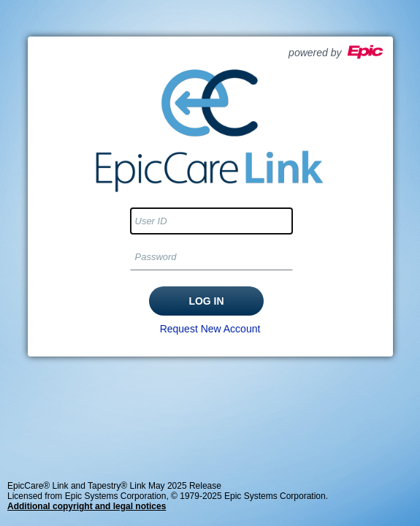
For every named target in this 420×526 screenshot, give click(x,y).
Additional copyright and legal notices (87, 506)
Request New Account (210, 329)
